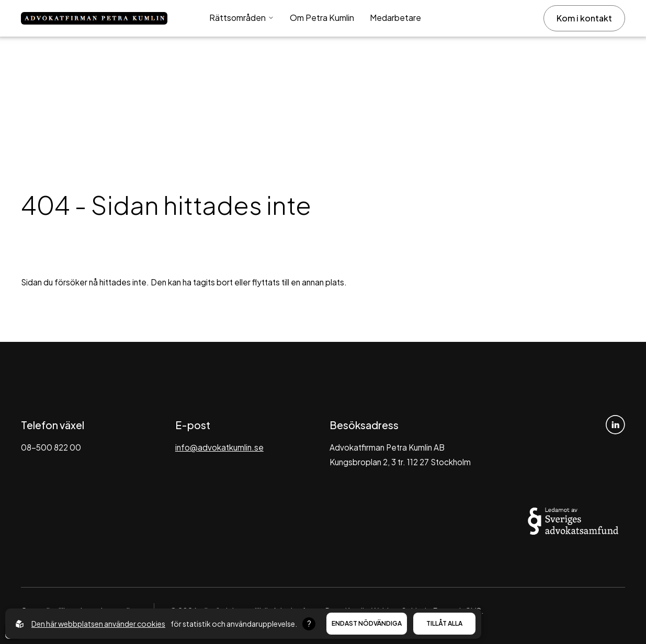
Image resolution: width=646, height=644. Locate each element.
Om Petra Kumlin (322, 18)
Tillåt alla (444, 623)
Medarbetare (395, 18)
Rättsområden (242, 18)
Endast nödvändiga (367, 623)
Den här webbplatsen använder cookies (98, 624)
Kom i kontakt (584, 18)
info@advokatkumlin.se (219, 447)
